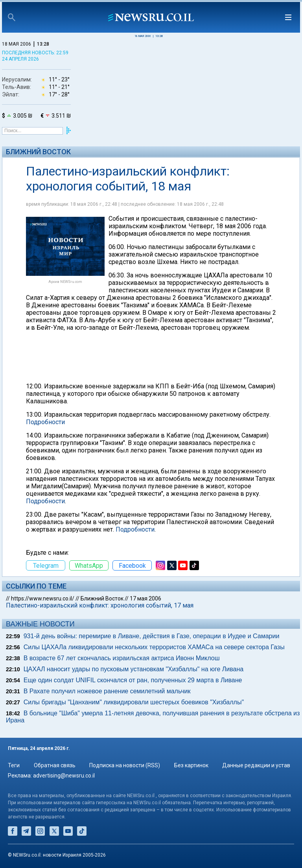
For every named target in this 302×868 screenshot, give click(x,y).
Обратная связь (55, 765)
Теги (14, 765)
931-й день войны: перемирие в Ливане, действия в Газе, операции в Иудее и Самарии (152, 636)
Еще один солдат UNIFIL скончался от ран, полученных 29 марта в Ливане (133, 680)
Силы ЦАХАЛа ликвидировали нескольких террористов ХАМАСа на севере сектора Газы (154, 647)
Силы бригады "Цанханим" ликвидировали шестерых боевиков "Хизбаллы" (134, 702)
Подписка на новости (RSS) (125, 765)
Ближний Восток (38, 152)
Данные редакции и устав (256, 765)
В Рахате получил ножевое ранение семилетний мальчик (107, 691)
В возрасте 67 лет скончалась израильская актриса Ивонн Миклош (122, 658)
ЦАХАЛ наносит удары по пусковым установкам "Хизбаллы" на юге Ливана (134, 669)
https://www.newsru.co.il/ (43, 598)
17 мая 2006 (145, 598)
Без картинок (191, 765)
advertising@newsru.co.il (64, 776)
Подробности (45, 422)
